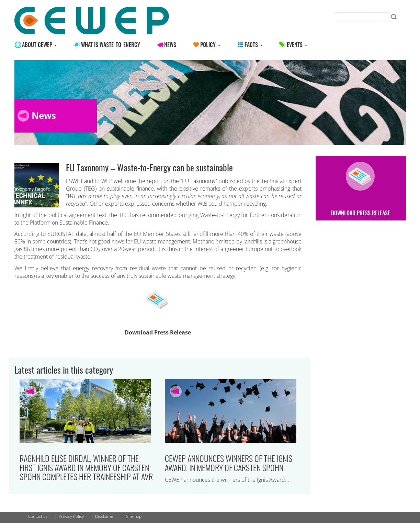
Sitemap (134, 516)
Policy (210, 45)
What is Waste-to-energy (111, 45)
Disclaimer (105, 516)
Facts (254, 45)
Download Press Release (158, 332)
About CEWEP (39, 45)
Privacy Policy (71, 516)
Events (297, 45)
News (170, 45)
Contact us (38, 516)
